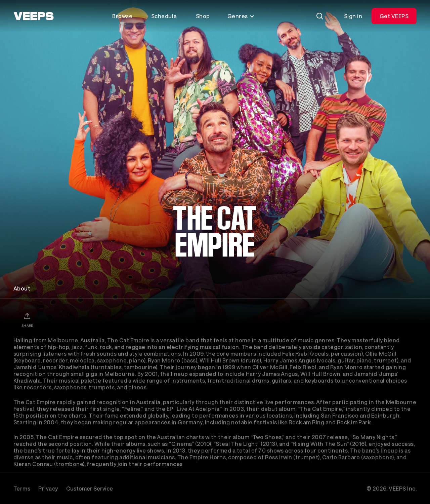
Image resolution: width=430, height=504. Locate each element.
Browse (122, 16)
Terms (22, 488)
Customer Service (90, 488)
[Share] (27, 320)
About (22, 288)
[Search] (320, 16)
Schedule (164, 16)
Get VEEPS (394, 16)
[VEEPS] (34, 16)
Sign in (353, 16)
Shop (203, 16)
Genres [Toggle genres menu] (241, 16)
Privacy (48, 488)
